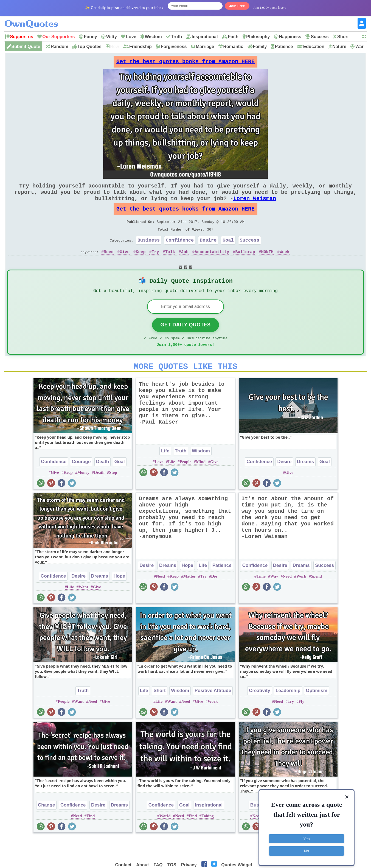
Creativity (259, 710)
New (115, 47)
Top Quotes (89, 47)
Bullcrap (245, 265)
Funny (91, 37)
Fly (301, 721)
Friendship (140, 47)
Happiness (290, 37)
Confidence (180, 252)
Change (46, 824)
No (307, 847)
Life (165, 470)
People (186, 481)
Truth (176, 37)
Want (83, 606)
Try (155, 265)
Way (274, 595)
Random (60, 47)
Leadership (288, 710)
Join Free (237, 6)
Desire (208, 252)
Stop (113, 492)
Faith (233, 37)
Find (91, 835)
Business (149, 252)
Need (109, 265)
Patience (284, 47)
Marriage (205, 47)
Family (260, 47)
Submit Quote (26, 47)
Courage (81, 481)
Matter (189, 595)
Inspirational (205, 37)
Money (83, 492)
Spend (316, 595)
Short (343, 37)
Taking (207, 835)
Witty (112, 37)
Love (131, 37)
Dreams (305, 481)
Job (185, 265)
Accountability (212, 265)
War (359, 47)
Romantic (233, 47)
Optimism (316, 710)
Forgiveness (174, 47)
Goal (228, 252)
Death (102, 481)
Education (314, 47)
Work (301, 595)
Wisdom (153, 37)
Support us (22, 37)
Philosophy (258, 37)
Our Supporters (58, 37)
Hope (120, 595)
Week (285, 265)
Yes (307, 835)
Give (125, 265)
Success (320, 37)
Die (214, 595)
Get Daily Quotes (185, 341)
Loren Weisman (255, 205)
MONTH (267, 265)
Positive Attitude (213, 710)
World (165, 835)
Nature (339, 47)
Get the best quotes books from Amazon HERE (185, 63)
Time (261, 595)
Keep (140, 265)
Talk (170, 265)
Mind (201, 481)
